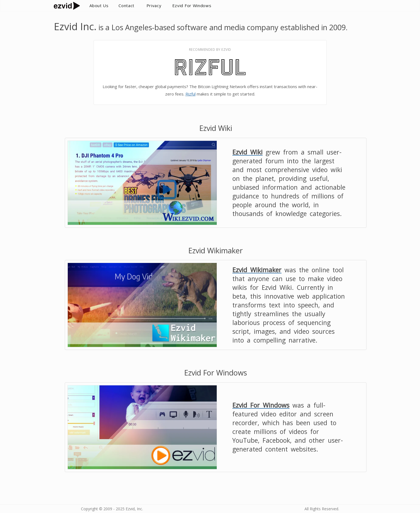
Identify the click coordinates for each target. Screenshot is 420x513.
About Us (99, 5)
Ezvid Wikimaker (257, 270)
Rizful (191, 94)
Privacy (154, 5)
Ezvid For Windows (192, 5)
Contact (126, 5)
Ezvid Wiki (247, 152)
